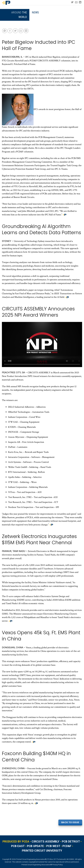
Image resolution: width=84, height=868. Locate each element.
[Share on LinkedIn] (26, 31)
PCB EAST (18, 846)
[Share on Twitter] (15, 31)
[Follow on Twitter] (72, 2)
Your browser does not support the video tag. (42, 344)
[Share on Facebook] (10, 31)
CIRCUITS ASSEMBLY (46, 842)
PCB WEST (53, 846)
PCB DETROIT (71, 842)
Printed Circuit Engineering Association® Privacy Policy (42, 865)
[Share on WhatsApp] (5, 31)
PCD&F (67, 846)
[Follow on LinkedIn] (80, 2)
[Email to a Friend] (21, 31)
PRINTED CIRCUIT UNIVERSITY (42, 851)
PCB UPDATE (35, 846)
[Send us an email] (76, 2)
